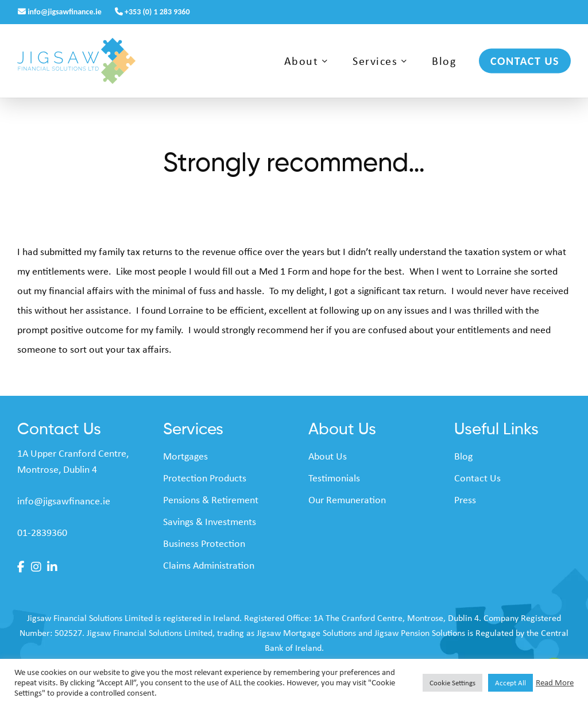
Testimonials (334, 478)
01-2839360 (42, 533)
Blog (463, 456)
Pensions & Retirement (211, 500)
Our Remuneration (347, 500)
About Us (328, 456)
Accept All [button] (510, 683)
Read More (555, 682)
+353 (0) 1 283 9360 (152, 12)
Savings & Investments (210, 522)
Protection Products (205, 478)
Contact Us (477, 478)
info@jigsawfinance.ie (61, 12)
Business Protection (204, 543)
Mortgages (185, 456)
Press (465, 500)
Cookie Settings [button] (452, 683)
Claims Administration (209, 565)
